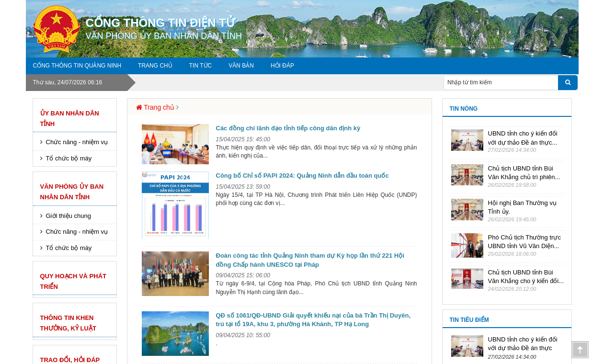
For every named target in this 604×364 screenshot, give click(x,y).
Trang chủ (155, 66)
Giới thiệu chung (69, 216)
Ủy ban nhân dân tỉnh (70, 119)
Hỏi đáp (282, 66)
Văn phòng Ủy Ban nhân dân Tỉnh (72, 192)
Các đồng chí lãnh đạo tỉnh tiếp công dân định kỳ (288, 128)
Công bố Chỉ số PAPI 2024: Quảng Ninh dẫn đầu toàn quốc (302, 176)
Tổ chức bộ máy (69, 158)
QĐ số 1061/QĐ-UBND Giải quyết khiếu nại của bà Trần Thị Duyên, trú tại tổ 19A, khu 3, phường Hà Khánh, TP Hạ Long (313, 320)
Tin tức (200, 66)
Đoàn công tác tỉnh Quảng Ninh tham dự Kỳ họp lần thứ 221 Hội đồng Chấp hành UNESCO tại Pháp (310, 260)
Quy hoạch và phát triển (74, 281)
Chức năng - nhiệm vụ (77, 142)
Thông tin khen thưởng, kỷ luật (68, 323)
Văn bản (241, 66)
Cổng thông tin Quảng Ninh (77, 66)
